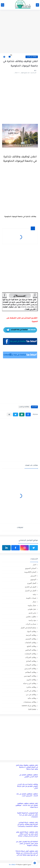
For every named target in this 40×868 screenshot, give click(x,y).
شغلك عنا (12, 865)
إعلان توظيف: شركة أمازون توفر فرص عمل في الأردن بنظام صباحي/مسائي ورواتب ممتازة (27, 834)
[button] (28, 414)
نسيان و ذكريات (31, 624)
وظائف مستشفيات (30, 702)
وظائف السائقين (31, 650)
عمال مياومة (32, 605)
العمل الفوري (32, 583)
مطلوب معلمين (31, 617)
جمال (34, 602)
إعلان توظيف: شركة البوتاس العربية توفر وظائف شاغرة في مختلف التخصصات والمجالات (28, 825)
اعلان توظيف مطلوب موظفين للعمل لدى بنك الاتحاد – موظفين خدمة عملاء (27, 805)
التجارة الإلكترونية (30, 572)
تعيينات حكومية (31, 598)
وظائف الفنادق (31, 661)
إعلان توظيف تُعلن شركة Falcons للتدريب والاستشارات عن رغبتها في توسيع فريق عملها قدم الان (27, 853)
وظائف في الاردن (32, 57)
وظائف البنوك (32, 631)
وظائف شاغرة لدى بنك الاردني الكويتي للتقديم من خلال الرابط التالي (28, 786)
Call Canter (32, 709)
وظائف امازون (31, 680)
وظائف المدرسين (30, 668)
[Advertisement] (20, 32)
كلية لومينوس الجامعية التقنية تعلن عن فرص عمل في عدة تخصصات (28, 815)
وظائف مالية (32, 698)
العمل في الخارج (31, 587)
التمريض (33, 576)
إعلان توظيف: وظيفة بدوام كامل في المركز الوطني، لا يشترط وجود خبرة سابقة (27, 767)
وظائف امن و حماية (30, 683)
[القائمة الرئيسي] (37, 5)
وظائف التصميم (31, 639)
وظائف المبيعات (31, 665)
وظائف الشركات (31, 657)
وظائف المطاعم (31, 672)
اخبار (35, 565)
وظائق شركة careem (29, 706)
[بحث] (3, 5)
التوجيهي (33, 579)
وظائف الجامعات (31, 642)
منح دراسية (32, 620)
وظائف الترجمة (31, 635)
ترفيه (34, 594)
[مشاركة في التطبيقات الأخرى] (9, 414)
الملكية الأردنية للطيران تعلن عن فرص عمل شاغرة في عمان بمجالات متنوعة (27, 844)
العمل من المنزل (31, 591)
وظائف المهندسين (30, 676)
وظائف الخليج (32, 646)
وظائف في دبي (31, 694)
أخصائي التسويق (31, 568)
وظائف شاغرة (31, 687)
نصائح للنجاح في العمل (28, 628)
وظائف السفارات (30, 654)
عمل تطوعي (32, 609)
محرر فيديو (32, 613)
